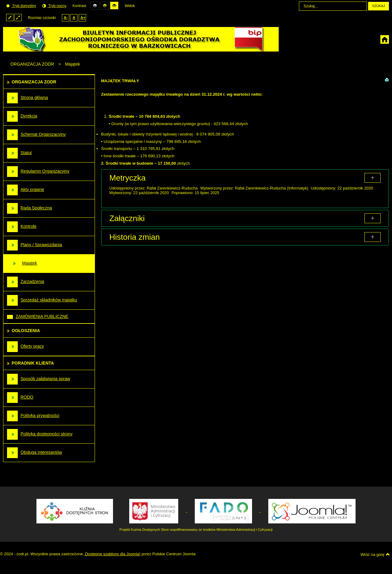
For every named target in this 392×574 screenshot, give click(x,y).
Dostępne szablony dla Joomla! (112, 554)
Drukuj (387, 79)
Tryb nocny (54, 6)
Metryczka (127, 178)
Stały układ (10, 17)
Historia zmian (135, 237)
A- (66, 18)
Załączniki (127, 218)
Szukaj (379, 6)
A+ (83, 18)
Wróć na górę (375, 554)
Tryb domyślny (21, 6)
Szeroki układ (18, 17)
